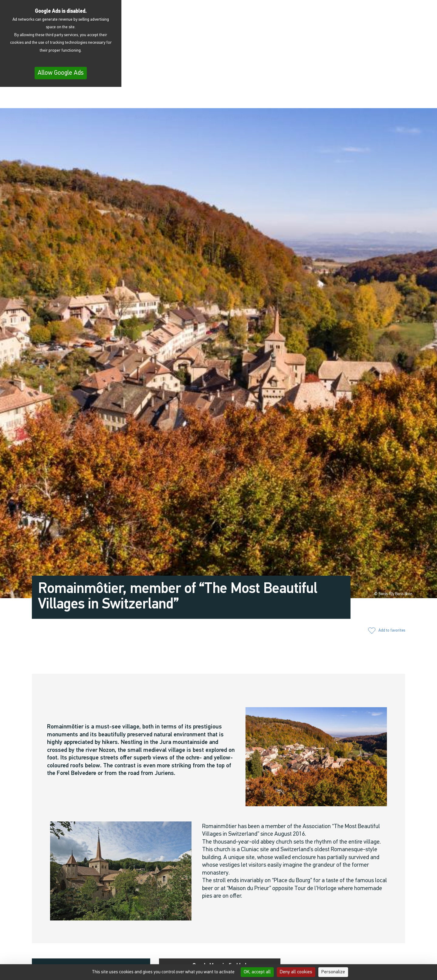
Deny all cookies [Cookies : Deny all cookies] (296, 972)
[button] (353, 98)
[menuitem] (413, 99)
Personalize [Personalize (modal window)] (333, 972)
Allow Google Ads (61, 73)
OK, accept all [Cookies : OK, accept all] (257, 972)
